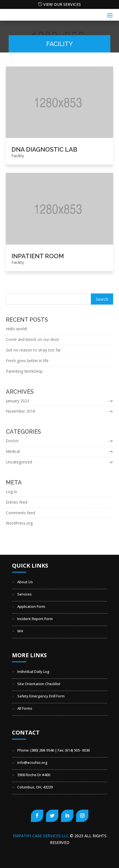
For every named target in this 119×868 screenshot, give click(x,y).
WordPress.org (19, 523)
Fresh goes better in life (27, 361)
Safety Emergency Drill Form (41, 696)
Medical (13, 451)
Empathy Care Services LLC (41, 836)
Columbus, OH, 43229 (35, 787)
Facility (18, 156)
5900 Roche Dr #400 (34, 775)
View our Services (62, 4)
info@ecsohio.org (32, 762)
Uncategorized (19, 462)
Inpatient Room (38, 256)
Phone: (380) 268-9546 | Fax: (41, 750)
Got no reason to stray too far (33, 350)
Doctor (12, 441)
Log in (11, 492)
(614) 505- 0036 (77, 750)
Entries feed (17, 502)
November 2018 (20, 411)
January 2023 (18, 401)
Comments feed (20, 513)
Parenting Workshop (24, 371)
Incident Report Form (35, 619)
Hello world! (16, 329)
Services (25, 594)
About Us (25, 582)
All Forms (25, 708)
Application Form (31, 606)
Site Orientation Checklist (39, 684)
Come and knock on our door (32, 339)
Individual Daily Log (33, 671)
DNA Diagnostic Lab (44, 149)
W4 (20, 631)
